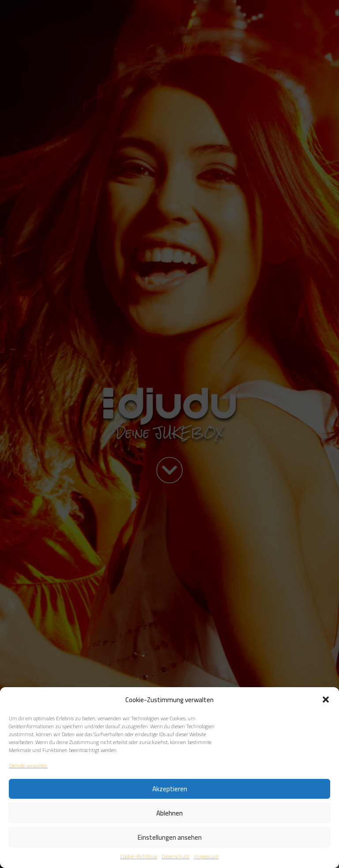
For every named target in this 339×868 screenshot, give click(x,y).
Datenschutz (175, 857)
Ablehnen (169, 813)
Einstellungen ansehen (170, 837)
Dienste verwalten (28, 766)
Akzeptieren (170, 789)
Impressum (206, 857)
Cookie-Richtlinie (139, 857)
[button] (326, 700)
